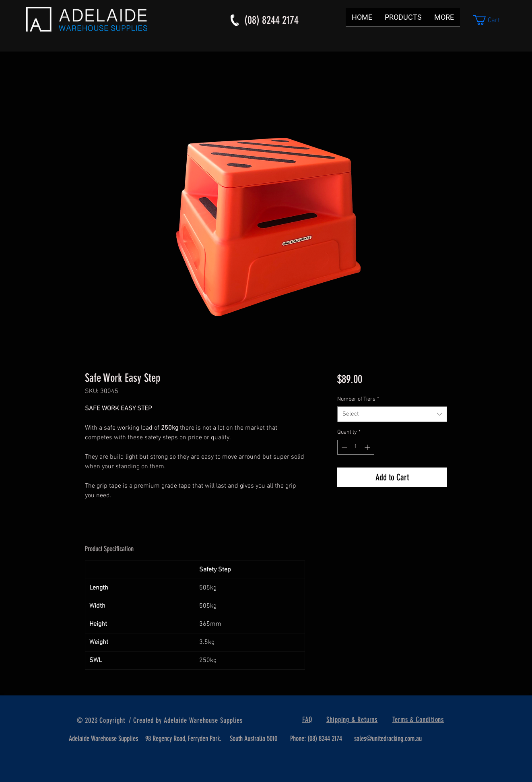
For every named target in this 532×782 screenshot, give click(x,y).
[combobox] (392, 414)
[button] (492, 20)
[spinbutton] (356, 447)
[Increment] (368, 447)
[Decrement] (343, 447)
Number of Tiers (358, 399)
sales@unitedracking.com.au (388, 739)
